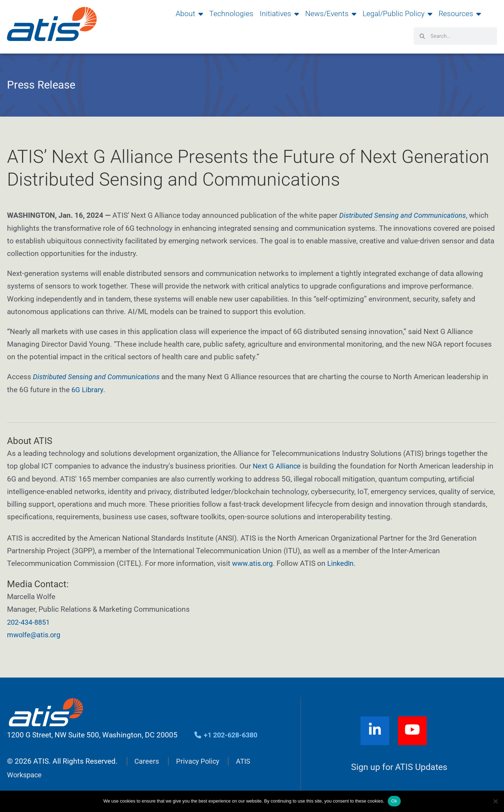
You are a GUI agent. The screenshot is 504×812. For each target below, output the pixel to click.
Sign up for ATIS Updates (399, 766)
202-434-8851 (30, 621)
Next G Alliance (277, 466)
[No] (495, 801)
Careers (147, 760)
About (189, 14)
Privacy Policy (199, 760)
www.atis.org (254, 563)
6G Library (88, 389)
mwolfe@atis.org (35, 634)
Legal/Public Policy (397, 14)
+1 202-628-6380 (228, 734)
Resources (460, 14)
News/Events (331, 14)
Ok (394, 801)
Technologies (231, 14)
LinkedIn (344, 563)
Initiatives (279, 14)
